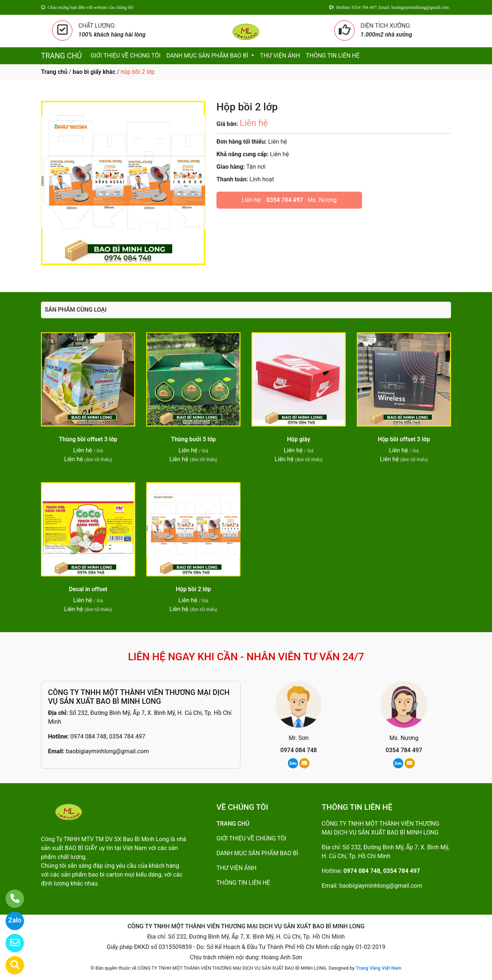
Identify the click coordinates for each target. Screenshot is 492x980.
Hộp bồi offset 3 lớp (404, 439)
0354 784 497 (285, 200)
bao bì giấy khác (94, 72)
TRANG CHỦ (61, 56)
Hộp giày (299, 439)
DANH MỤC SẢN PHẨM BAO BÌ (208, 56)
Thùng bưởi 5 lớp (193, 439)
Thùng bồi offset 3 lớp (88, 439)
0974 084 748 (299, 750)
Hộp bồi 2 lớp (193, 589)
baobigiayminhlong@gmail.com (107, 751)
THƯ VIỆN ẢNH (280, 56)
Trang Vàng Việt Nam (378, 968)
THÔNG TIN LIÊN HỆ (333, 56)
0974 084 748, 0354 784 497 (108, 736)
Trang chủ (54, 72)
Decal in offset (88, 589)
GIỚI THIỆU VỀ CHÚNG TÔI (125, 56)
